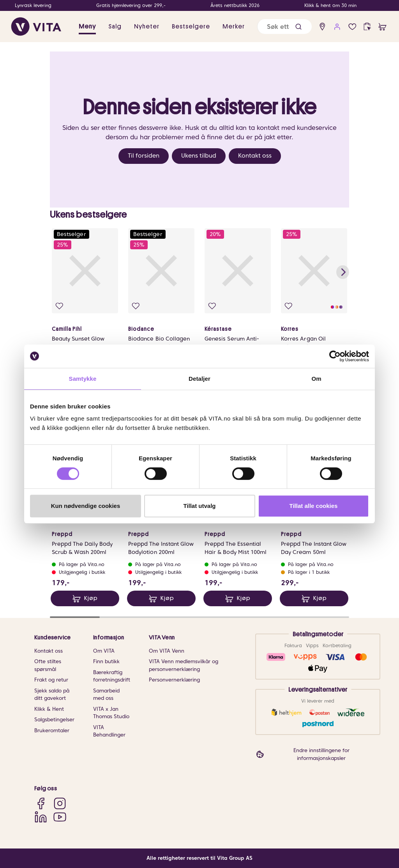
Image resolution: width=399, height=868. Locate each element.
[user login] (337, 27)
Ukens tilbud (199, 156)
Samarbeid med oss (106, 695)
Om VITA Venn (167, 651)
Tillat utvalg (199, 506)
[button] (298, 27)
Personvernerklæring (174, 680)
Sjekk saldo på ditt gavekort (52, 695)
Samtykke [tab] (83, 379)
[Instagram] (60, 803)
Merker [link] (234, 27)
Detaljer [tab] (199, 379)
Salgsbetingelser (54, 720)
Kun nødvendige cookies (86, 506)
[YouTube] (60, 817)
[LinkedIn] (41, 817)
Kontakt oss (255, 156)
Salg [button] (115, 27)
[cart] (382, 27)
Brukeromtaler (52, 730)
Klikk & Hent (49, 709)
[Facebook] (41, 803)
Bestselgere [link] (191, 27)
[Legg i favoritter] (59, 306)
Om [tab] (316, 379)
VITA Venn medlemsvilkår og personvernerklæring (184, 665)
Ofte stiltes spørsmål (48, 665)
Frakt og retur (51, 680)
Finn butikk (106, 661)
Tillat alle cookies (314, 506)
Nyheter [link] (147, 27)
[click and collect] (367, 27)
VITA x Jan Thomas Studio (111, 713)
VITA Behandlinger (109, 731)
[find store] (322, 27)
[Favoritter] (352, 27)
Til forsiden (144, 156)
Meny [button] (87, 27)
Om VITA (104, 651)
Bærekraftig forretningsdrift (112, 676)
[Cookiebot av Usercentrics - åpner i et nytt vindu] (335, 356)
